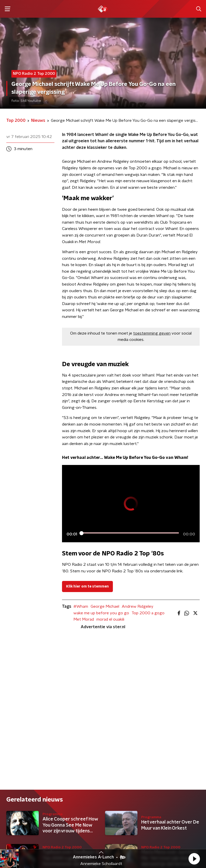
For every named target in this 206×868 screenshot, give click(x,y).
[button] (194, 859)
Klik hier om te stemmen (87, 587)
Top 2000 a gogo (148, 613)
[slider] (130, 533)
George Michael (105, 606)
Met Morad (84, 619)
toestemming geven (152, 333)
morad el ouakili (110, 619)
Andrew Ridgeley (138, 606)
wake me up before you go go (101, 613)
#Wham (81, 606)
